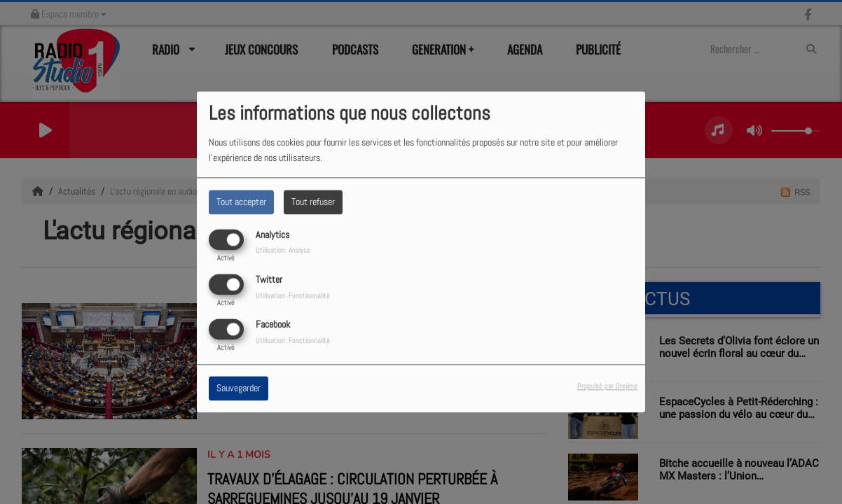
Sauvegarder (239, 388)
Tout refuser (313, 202)
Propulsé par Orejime (607, 386)
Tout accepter (241, 202)
